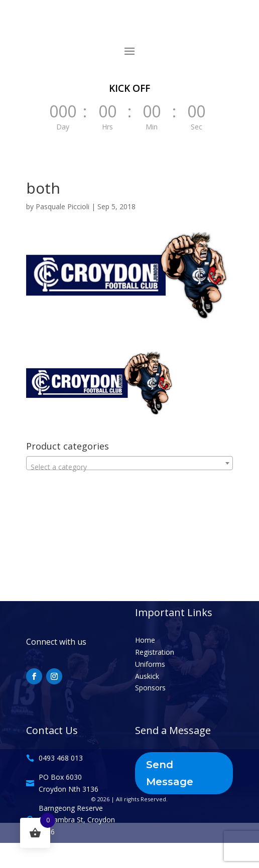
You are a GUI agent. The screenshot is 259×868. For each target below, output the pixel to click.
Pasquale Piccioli (62, 206)
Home (145, 640)
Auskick (147, 676)
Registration (155, 652)
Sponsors (150, 688)
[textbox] (130, 467)
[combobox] (130, 463)
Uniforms (150, 664)
